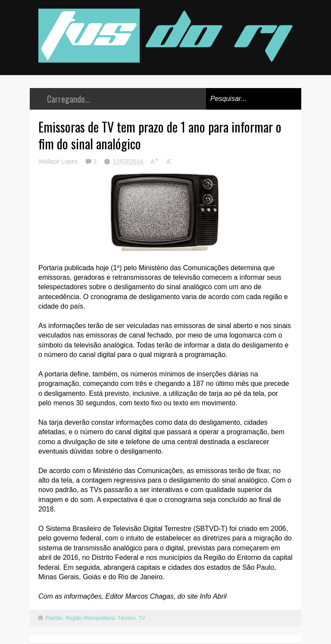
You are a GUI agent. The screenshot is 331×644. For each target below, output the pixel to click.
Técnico (127, 618)
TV (142, 618)
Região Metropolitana (90, 618)
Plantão (54, 618)
